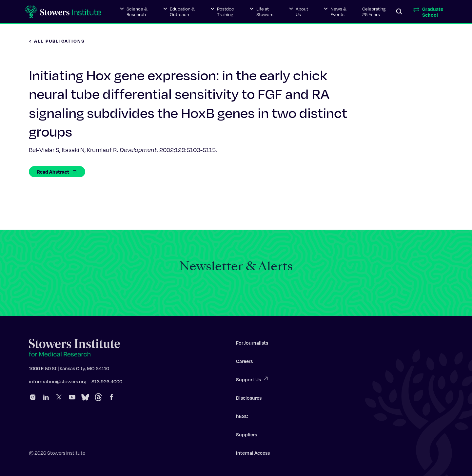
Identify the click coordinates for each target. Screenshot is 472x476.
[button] (134, 12)
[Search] (399, 12)
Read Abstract (57, 172)
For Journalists (252, 344)
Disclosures (249, 399)
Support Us (252, 380)
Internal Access (253, 454)
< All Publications (57, 41)
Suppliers (246, 436)
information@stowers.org (58, 383)
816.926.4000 (107, 383)
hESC (242, 417)
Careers (244, 362)
